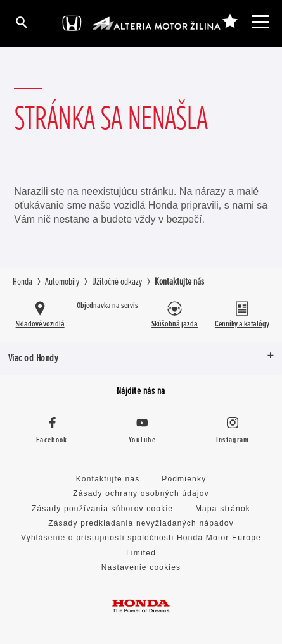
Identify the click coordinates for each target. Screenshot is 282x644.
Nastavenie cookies (141, 567)
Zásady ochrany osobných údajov (141, 493)
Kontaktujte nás (108, 479)
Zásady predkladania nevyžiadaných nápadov (141, 523)
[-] (230, 22)
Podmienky (184, 479)
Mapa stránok (223, 509)
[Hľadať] (21, 22)
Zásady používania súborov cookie (102, 509)
